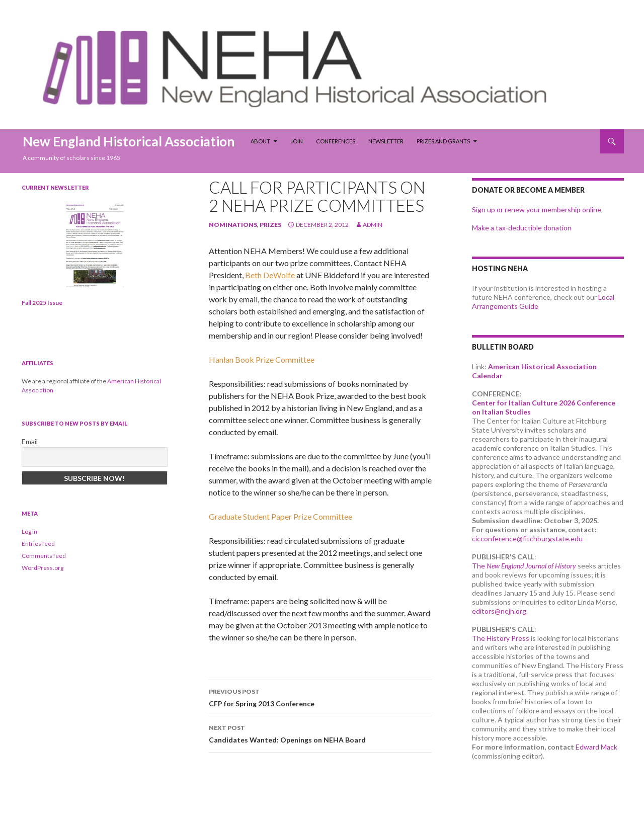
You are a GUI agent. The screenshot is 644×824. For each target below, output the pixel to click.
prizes (270, 225)
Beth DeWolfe (270, 275)
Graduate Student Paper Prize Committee (280, 516)
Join (297, 141)
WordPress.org (43, 568)
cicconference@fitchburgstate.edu (527, 539)
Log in (29, 531)
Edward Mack (596, 747)
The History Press (501, 638)
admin (373, 225)
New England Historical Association (129, 141)
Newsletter (386, 141)
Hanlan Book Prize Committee (262, 359)
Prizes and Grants (443, 141)
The (524, 566)
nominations (233, 225)
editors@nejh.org (499, 611)
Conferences (336, 141)
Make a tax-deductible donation (522, 228)
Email (30, 441)
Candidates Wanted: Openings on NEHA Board (320, 733)
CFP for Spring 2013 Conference (320, 697)
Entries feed (38, 544)
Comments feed (44, 556)
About (260, 141)
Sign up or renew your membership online (537, 210)
